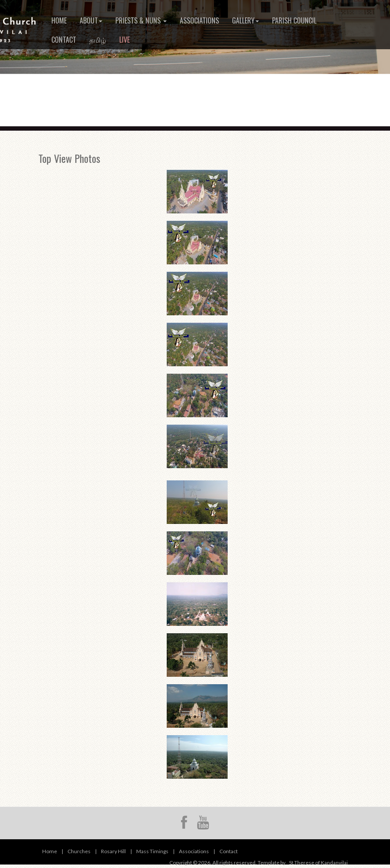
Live (124, 40)
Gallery (245, 20)
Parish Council (294, 20)
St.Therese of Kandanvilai (318, 863)
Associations (199, 20)
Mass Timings (152, 851)
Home (59, 20)
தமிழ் (98, 40)
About (91, 20)
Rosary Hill (113, 851)
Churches (79, 851)
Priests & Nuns (141, 20)
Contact (64, 40)
